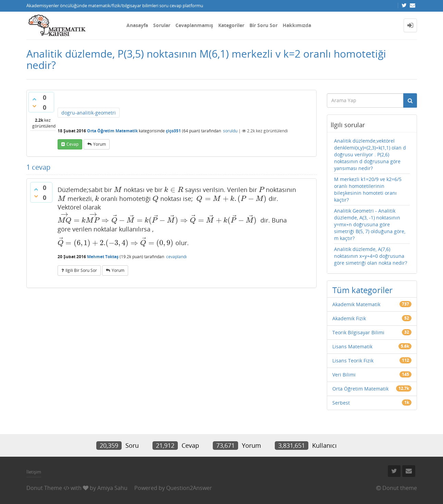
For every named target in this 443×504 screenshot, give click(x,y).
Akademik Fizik (349, 318)
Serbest (341, 403)
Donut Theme (44, 488)
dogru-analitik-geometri (89, 113)
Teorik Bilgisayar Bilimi (358, 332)
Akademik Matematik (356, 304)
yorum (100, 144)
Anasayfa (137, 25)
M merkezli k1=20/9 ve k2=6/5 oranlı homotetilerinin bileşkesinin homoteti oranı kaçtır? (368, 189)
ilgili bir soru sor (81, 270)
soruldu (230, 131)
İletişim (34, 472)
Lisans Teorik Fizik (353, 361)
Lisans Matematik (352, 346)
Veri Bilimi (344, 375)
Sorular (162, 25)
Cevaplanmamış (194, 25)
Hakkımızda (297, 25)
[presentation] (118, 190)
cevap (72, 144)
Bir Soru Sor (263, 25)
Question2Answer (189, 488)
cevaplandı (176, 257)
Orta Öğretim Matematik (112, 131)
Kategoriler (231, 25)
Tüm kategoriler (362, 290)
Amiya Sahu (112, 488)
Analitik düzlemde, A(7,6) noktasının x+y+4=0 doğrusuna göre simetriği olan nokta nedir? (371, 256)
